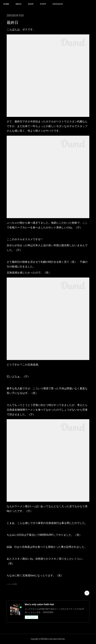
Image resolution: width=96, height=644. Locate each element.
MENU (18, 4)
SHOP (31, 4)
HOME (6, 4)
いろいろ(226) (12, 584)
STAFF (43, 4)
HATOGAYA (58, 4)
